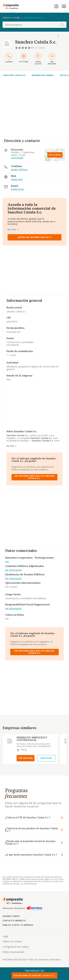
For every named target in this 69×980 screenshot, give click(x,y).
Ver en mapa (55, 155)
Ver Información (13, 570)
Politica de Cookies (12, 941)
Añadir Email (17, 189)
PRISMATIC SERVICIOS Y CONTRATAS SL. (32, 739)
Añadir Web (17, 179)
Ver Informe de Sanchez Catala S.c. (34, 975)
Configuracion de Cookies (16, 947)
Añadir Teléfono (19, 170)
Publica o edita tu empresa (18, 925)
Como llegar (17, 158)
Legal (5, 936)
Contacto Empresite (14, 921)
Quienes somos (11, 916)
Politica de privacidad (13, 952)
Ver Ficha (46, 758)
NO (7, 562)
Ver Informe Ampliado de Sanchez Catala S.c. (34, 477)
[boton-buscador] (62, 25)
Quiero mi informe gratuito (34, 237)
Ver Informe (26, 758)
